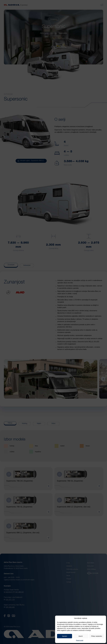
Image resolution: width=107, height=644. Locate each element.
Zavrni (81, 636)
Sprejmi (65, 636)
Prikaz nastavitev (97, 636)
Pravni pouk (80, 640)
